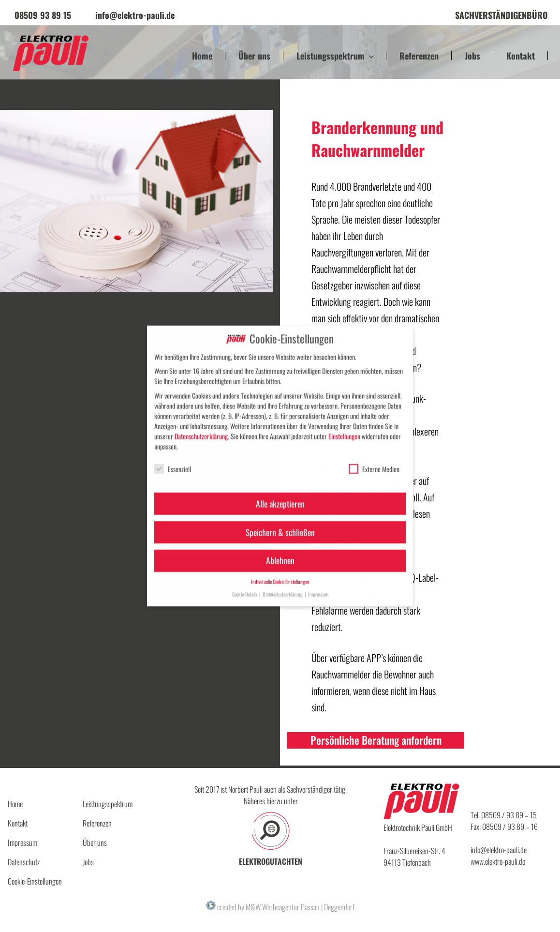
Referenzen (419, 56)
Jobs (472, 56)
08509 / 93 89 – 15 (509, 815)
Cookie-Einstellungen (35, 881)
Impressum (22, 842)
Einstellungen (344, 428)
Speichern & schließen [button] (280, 524)
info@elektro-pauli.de (499, 850)
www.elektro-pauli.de (498, 861)
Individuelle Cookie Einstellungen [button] (280, 574)
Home (202, 56)
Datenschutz (24, 862)
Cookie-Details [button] (245, 586)
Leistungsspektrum (336, 56)
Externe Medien (374, 461)
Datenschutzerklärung (201, 428)
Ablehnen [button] (280, 553)
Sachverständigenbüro (501, 15)
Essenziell (173, 461)
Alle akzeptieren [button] (280, 496)
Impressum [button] (318, 586)
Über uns (254, 56)
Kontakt (521, 56)
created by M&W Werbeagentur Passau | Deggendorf (280, 907)
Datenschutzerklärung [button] (283, 586)
